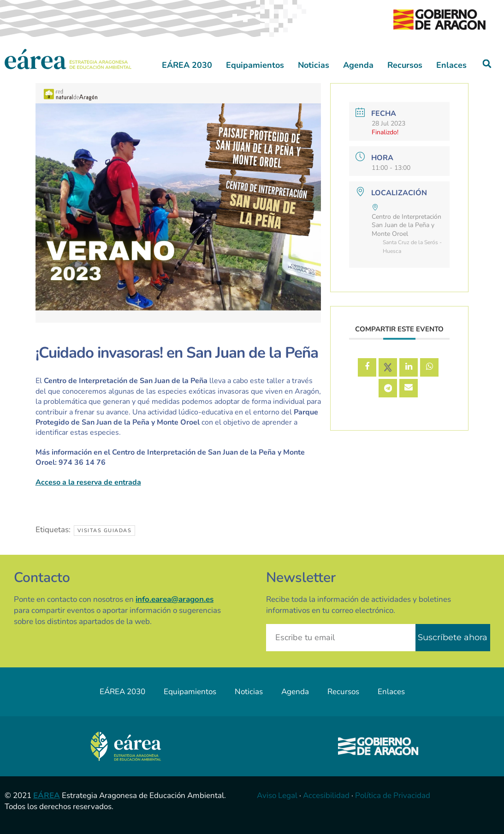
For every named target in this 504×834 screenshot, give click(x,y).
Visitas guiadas (105, 531)
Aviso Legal (277, 795)
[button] (487, 64)
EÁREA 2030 (187, 65)
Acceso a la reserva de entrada (88, 482)
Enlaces (451, 65)
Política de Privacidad (393, 795)
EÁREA (47, 795)
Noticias (314, 65)
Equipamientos (255, 65)
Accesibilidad (326, 795)
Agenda (358, 65)
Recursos (405, 65)
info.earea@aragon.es (175, 599)
